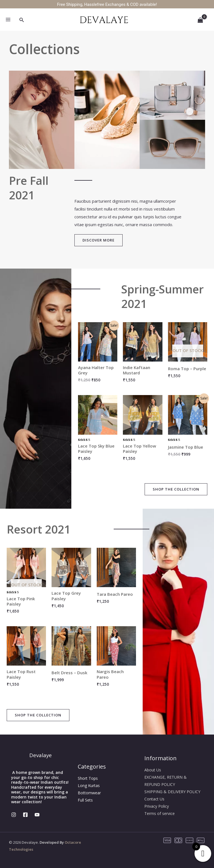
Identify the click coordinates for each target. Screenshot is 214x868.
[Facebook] (25, 815)
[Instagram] (14, 815)
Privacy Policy (157, 806)
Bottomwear (89, 793)
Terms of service (160, 813)
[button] (22, 20)
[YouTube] (37, 815)
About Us (153, 770)
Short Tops (88, 778)
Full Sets (85, 800)
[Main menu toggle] (8, 20)
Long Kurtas (89, 785)
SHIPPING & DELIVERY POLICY (172, 792)
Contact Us (154, 799)
